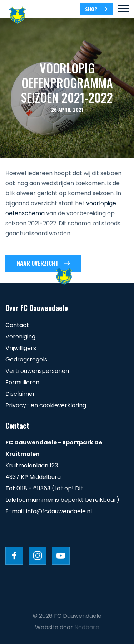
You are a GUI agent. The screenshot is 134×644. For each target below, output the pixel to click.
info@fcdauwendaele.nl (59, 511)
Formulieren (22, 382)
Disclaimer (20, 394)
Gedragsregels (26, 359)
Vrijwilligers (21, 348)
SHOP (91, 9)
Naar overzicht (38, 263)
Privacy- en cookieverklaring (46, 405)
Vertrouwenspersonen (37, 371)
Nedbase (87, 627)
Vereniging (20, 337)
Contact (17, 325)
